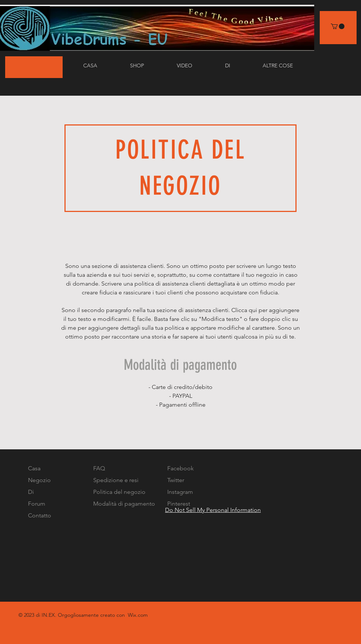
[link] (338, 26)
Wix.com (138, 615)
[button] (195, 66)
